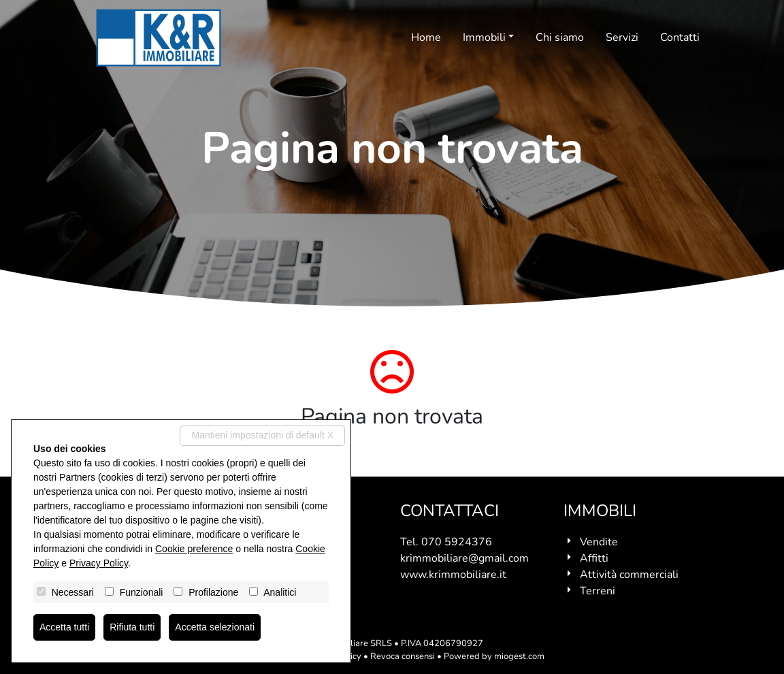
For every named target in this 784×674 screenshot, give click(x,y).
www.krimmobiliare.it (453, 575)
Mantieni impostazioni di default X (262, 435)
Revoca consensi (403, 656)
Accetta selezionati (215, 627)
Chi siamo (560, 37)
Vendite (599, 542)
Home (426, 37)
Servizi (622, 37)
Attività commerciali (629, 575)
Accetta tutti (64, 627)
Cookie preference (194, 549)
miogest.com (519, 656)
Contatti (680, 37)
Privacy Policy (99, 563)
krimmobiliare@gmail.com (464, 558)
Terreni (598, 591)
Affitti (594, 558)
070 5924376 (457, 542)
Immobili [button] (484, 37)
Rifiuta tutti (132, 627)
